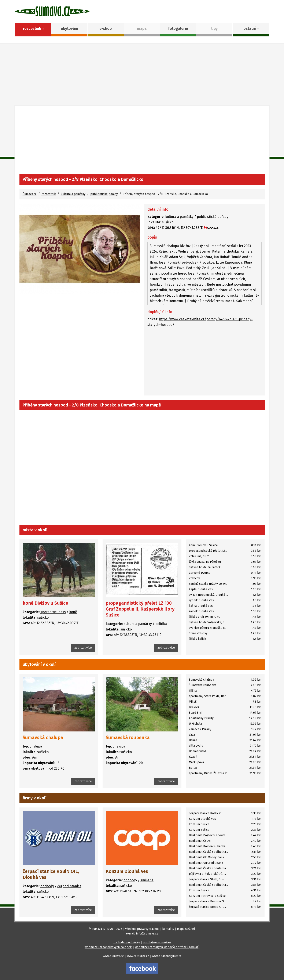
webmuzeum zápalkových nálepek (108, 947)
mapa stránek (186, 929)
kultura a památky (73, 194)
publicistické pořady (104, 194)
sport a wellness (53, 612)
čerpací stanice (69, 886)
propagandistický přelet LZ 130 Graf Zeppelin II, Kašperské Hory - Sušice (142, 609)
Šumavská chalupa (43, 737)
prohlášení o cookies (157, 942)
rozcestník (49, 194)
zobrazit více (83, 648)
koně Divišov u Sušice (45, 603)
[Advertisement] (142, 142)
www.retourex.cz (138, 956)
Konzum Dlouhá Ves (127, 871)
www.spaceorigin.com (167, 956)
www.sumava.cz (113, 956)
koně (73, 612)
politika (161, 624)
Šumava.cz (30, 194)
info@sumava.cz (147, 934)
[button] (251, 30)
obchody (47, 886)
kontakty (168, 929)
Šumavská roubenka (128, 737)
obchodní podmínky (126, 942)
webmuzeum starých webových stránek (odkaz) (167, 947)
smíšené (147, 880)
